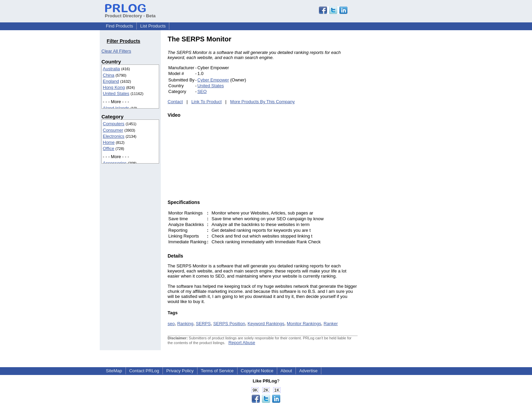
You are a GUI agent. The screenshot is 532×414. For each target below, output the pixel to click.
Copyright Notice (257, 371)
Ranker (331, 324)
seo (171, 324)
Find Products (119, 26)
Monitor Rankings (304, 324)
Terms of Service (217, 371)
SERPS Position (229, 324)
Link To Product (206, 102)
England (111, 81)
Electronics (114, 136)
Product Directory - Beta (130, 13)
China (109, 75)
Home (109, 142)
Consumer (113, 130)
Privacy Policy (180, 371)
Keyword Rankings (266, 324)
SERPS (203, 324)
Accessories (115, 163)
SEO (202, 91)
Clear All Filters (116, 51)
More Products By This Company (262, 102)
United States (116, 93)
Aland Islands (116, 108)
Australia (111, 69)
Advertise (308, 371)
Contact (175, 102)
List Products (153, 26)
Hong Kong (114, 87)
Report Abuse (242, 343)
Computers (114, 124)
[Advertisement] (403, 137)
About (286, 371)
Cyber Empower (213, 80)
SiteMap (114, 371)
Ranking (185, 324)
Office (109, 148)
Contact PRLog (144, 371)
